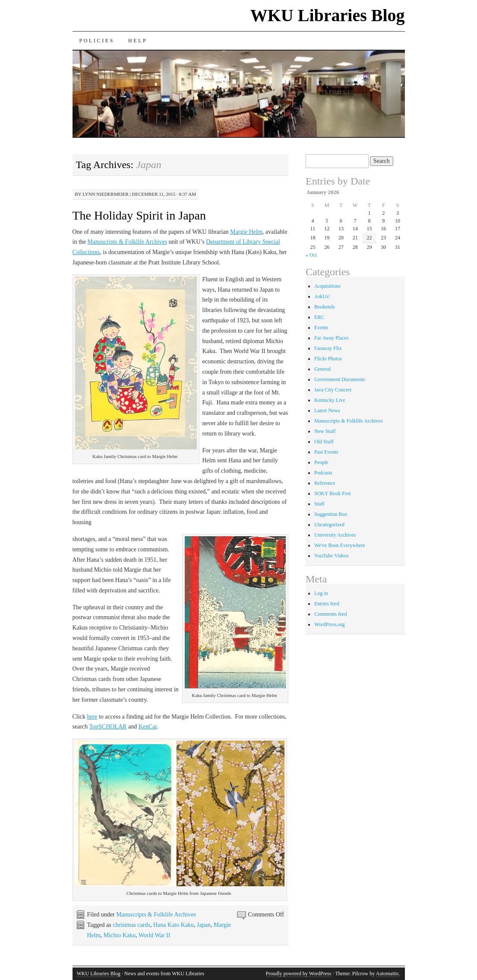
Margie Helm (246, 232)
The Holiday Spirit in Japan (139, 215)
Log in (321, 593)
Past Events (326, 452)
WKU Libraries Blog (328, 15)
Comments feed (331, 614)
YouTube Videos (332, 556)
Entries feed (327, 604)
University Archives (335, 535)
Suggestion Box (331, 514)
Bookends (325, 307)
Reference (325, 483)
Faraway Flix (328, 348)
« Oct (311, 255)
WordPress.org (329, 624)
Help (138, 41)
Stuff (319, 504)
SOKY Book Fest (332, 493)
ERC (319, 317)
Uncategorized (329, 525)
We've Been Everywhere (340, 545)
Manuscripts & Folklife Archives (128, 242)
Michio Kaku (120, 935)
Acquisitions (327, 286)
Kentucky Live (330, 400)
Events (321, 328)
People (321, 462)
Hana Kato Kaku (174, 925)
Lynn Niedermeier (106, 194)
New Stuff (325, 431)
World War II (155, 935)
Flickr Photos (328, 359)
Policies (97, 41)
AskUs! (322, 296)
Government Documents (340, 379)
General (322, 369)
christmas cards (131, 925)
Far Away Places (332, 338)
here (92, 717)
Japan (204, 925)
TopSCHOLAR (108, 727)
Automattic (388, 974)
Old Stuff (324, 442)
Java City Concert (333, 390)
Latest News (327, 410)
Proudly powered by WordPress (299, 974)
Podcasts (323, 473)
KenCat (148, 727)
